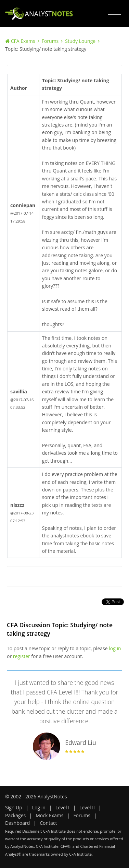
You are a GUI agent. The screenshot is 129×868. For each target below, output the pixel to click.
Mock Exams (49, 815)
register (22, 656)
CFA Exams (23, 41)
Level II (87, 807)
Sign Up (14, 807)
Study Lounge (80, 41)
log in (115, 648)
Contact (48, 823)
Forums (50, 41)
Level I (62, 807)
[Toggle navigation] (114, 15)
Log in (39, 807)
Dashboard (17, 823)
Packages (15, 815)
